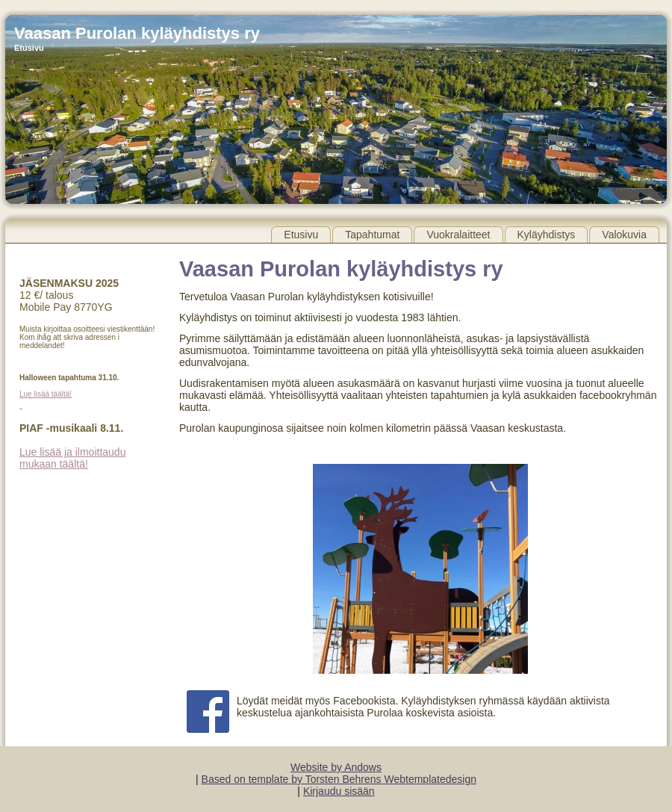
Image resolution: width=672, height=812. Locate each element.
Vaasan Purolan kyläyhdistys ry (137, 33)
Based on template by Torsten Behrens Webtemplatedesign (339, 779)
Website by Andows (336, 767)
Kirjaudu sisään (339, 791)
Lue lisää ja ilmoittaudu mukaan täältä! (72, 458)
